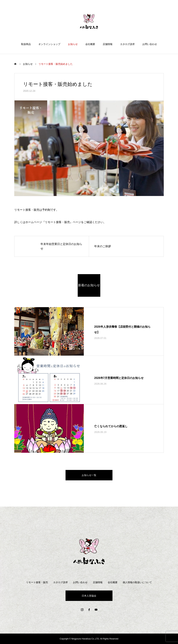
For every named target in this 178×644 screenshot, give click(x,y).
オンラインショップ (49, 44)
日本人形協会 (89, 596)
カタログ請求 (127, 44)
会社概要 (90, 44)
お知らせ (73, 44)
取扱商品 (26, 44)
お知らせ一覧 (89, 475)
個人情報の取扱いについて (137, 582)
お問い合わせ (150, 44)
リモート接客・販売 (37, 582)
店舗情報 (108, 44)
